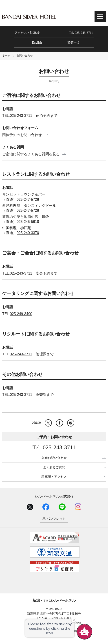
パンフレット (56, 519)
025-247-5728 (28, 199)
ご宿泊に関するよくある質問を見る (31, 154)
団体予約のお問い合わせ (22, 135)
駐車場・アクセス (54, 477)
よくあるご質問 (54, 467)
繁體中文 (74, 43)
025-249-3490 (21, 314)
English (37, 43)
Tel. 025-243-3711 (81, 33)
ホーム (6, 55)
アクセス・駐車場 (27, 33)
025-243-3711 (21, 116)
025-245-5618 (28, 222)
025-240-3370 (28, 233)
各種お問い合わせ (54, 458)
